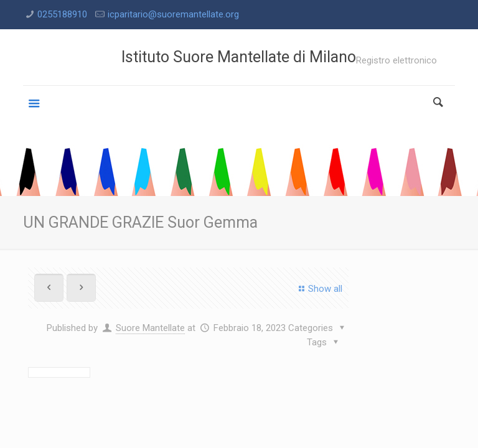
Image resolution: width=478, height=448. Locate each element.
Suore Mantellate (150, 328)
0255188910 (62, 14)
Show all (319, 289)
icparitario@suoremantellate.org (173, 14)
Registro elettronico (396, 61)
